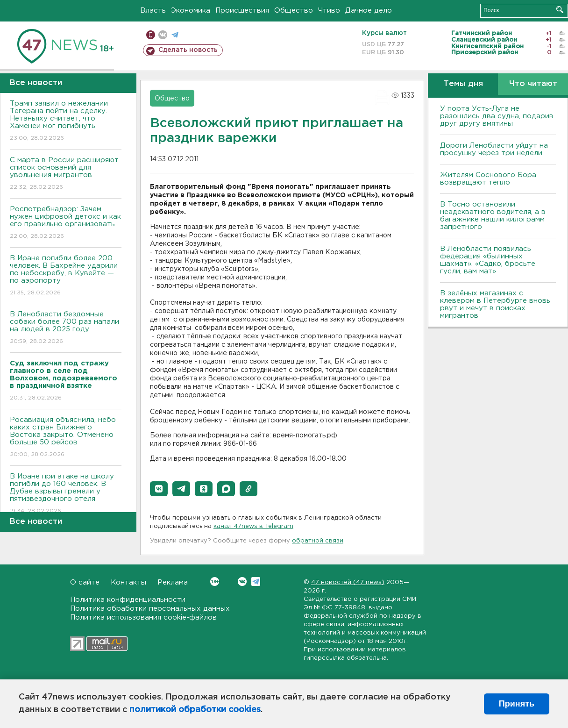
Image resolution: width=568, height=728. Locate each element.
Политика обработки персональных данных (150, 609)
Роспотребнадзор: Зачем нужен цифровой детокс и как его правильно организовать (66, 223)
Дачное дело (369, 11)
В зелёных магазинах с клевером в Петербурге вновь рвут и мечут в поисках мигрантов (495, 304)
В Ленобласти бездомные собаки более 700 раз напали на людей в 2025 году (66, 328)
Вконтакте (215, 582)
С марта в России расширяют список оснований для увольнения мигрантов (66, 174)
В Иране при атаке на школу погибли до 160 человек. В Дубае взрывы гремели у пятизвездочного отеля (66, 494)
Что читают (533, 84)
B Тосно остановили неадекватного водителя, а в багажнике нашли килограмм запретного (493, 216)
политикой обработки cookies (195, 710)
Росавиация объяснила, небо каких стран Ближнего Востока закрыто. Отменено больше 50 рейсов (66, 438)
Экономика (191, 11)
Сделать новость (188, 50)
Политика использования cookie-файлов (143, 617)
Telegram (256, 582)
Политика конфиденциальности (128, 600)
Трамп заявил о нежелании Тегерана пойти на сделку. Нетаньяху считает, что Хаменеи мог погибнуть (66, 121)
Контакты (128, 582)
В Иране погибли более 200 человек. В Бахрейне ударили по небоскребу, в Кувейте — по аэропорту (66, 276)
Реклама (173, 582)
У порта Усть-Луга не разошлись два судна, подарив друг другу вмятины (497, 116)
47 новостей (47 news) (348, 582)
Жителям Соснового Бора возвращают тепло (488, 179)
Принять (517, 704)
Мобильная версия (151, 35)
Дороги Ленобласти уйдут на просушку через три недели (494, 149)
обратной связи (318, 541)
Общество (294, 11)
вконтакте (163, 35)
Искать (560, 10)
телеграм (175, 35)
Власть (153, 11)
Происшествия (242, 11)
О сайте (85, 582)
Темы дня (463, 84)
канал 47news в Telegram (253, 526)
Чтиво (329, 11)
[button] (159, 489)
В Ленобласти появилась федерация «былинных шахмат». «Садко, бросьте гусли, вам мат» (488, 260)
